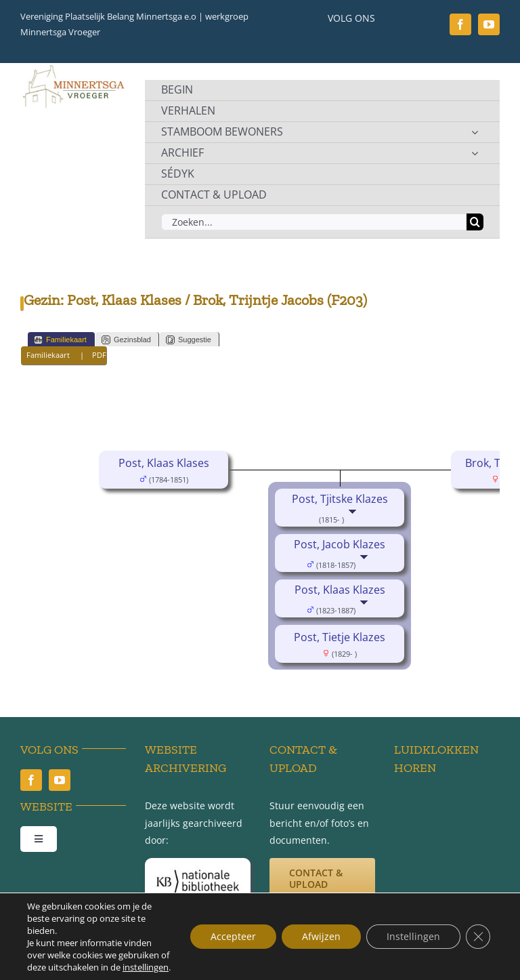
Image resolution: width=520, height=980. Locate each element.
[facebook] (460, 24)
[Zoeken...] (314, 222)
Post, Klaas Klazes (340, 590)
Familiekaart (60, 340)
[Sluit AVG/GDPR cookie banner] (478, 937)
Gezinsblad (126, 340)
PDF (99, 355)
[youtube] (489, 24)
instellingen (146, 967)
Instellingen (413, 936)
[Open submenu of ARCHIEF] (475, 153)
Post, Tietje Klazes (340, 637)
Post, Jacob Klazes (340, 544)
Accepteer (233, 936)
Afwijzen (321, 936)
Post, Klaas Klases (164, 463)
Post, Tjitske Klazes (340, 499)
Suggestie (189, 340)
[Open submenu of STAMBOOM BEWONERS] (475, 132)
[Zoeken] (475, 222)
